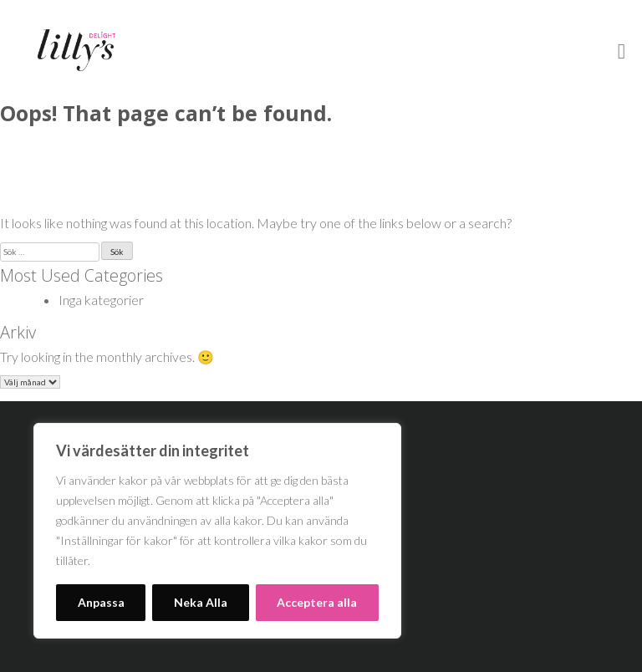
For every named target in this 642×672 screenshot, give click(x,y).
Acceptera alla (317, 602)
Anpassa (101, 602)
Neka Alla (201, 602)
